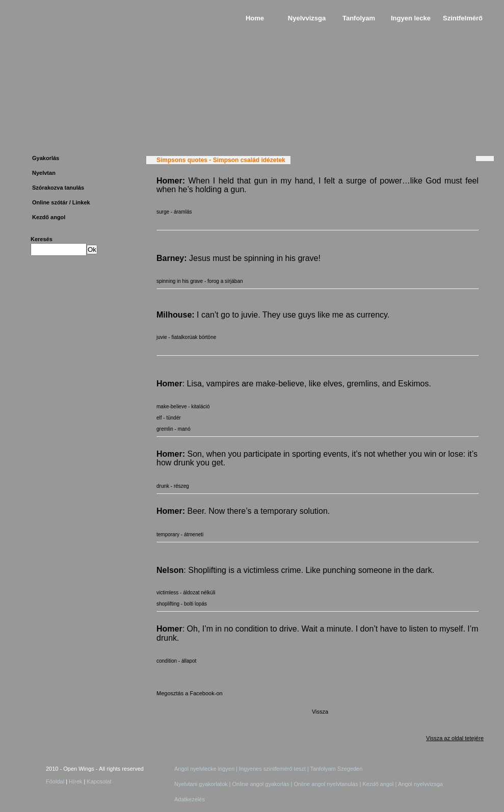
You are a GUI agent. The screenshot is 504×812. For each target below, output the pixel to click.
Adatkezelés (190, 799)
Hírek (75, 781)
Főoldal (55, 781)
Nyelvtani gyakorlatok (201, 784)
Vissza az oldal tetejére (455, 738)
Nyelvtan (44, 173)
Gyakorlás (46, 158)
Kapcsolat (99, 781)
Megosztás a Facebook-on (190, 693)
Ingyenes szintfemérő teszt (273, 769)
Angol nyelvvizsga (420, 784)
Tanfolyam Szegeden (336, 769)
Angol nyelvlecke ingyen (204, 769)
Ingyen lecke (411, 18)
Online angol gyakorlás (261, 784)
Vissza (320, 712)
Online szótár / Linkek (61, 202)
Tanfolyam (359, 18)
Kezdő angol (49, 217)
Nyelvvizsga (307, 18)
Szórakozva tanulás (58, 188)
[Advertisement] (77, 424)
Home (255, 18)
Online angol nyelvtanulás (326, 784)
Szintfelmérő (463, 18)
